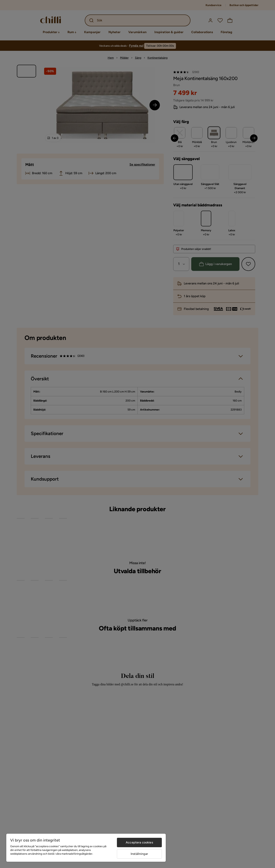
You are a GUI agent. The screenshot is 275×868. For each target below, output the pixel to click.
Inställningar (139, 854)
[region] (86, 848)
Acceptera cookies (139, 842)
